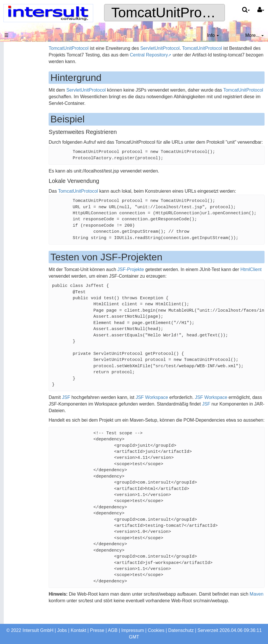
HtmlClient (72, 283)
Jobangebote (20, 137)
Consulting (18, 96)
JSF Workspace (165, 404)
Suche (13, 177)
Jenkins (14, 252)
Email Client (19, 287)
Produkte (16, 85)
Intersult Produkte (22, 333)
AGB (113, 630)
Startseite (16, 62)
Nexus (13, 264)
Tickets (14, 241)
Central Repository (195, 55)
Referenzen (19, 108)
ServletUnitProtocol (173, 48)
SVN (11, 275)
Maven (68, 614)
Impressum (133, 630)
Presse (97, 630)
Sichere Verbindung (27, 212)
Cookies (156, 630)
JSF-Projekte (143, 276)
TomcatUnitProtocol (171, 13)
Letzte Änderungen (26, 200)
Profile (13, 148)
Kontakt (79, 630)
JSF (79, 404)
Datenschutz (181, 630)
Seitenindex (19, 189)
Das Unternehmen (25, 74)
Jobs (62, 630)
